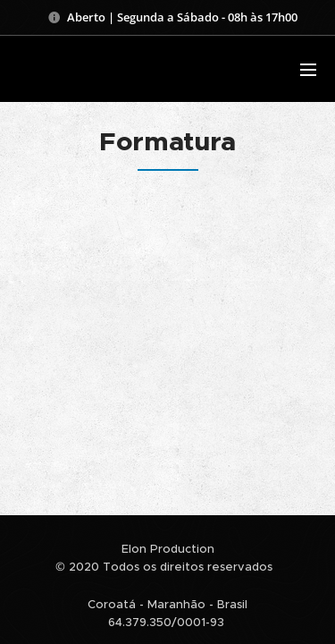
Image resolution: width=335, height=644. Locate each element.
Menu (308, 70)
